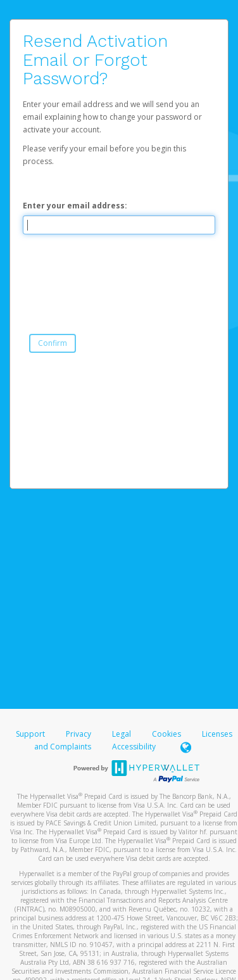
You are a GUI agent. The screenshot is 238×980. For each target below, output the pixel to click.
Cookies (166, 734)
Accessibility (134, 747)
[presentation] (119, 272)
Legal (122, 734)
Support (30, 734)
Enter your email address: (75, 206)
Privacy (78, 734)
